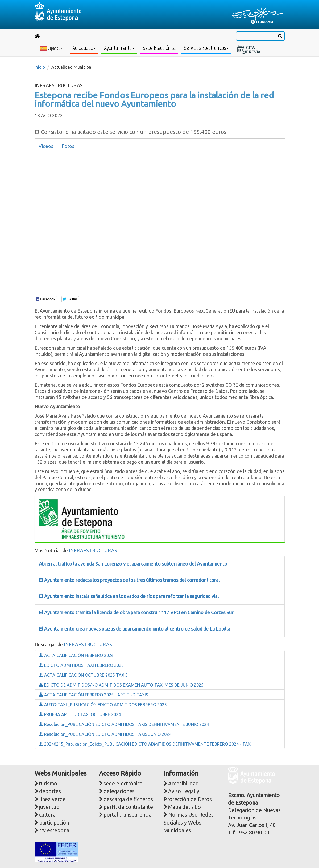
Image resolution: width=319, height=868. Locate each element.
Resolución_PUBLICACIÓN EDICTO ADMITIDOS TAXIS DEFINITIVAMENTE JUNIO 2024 (124, 724)
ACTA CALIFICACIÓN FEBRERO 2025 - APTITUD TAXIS (94, 695)
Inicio (40, 67)
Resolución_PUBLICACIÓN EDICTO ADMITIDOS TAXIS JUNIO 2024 (105, 734)
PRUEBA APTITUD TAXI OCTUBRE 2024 (80, 714)
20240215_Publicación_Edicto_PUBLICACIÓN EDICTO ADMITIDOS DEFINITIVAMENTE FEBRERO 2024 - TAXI (145, 744)
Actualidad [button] (84, 48)
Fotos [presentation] (68, 146)
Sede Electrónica (159, 48)
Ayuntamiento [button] (119, 48)
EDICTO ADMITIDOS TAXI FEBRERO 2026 (81, 665)
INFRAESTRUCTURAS (93, 550)
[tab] (46, 146)
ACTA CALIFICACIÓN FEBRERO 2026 (76, 655)
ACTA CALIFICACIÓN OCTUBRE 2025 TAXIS (83, 675)
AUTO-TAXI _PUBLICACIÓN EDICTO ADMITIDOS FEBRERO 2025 (103, 705)
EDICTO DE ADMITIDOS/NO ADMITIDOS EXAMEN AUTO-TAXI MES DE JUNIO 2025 (121, 685)
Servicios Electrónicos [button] (206, 48)
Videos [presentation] (46, 146)
